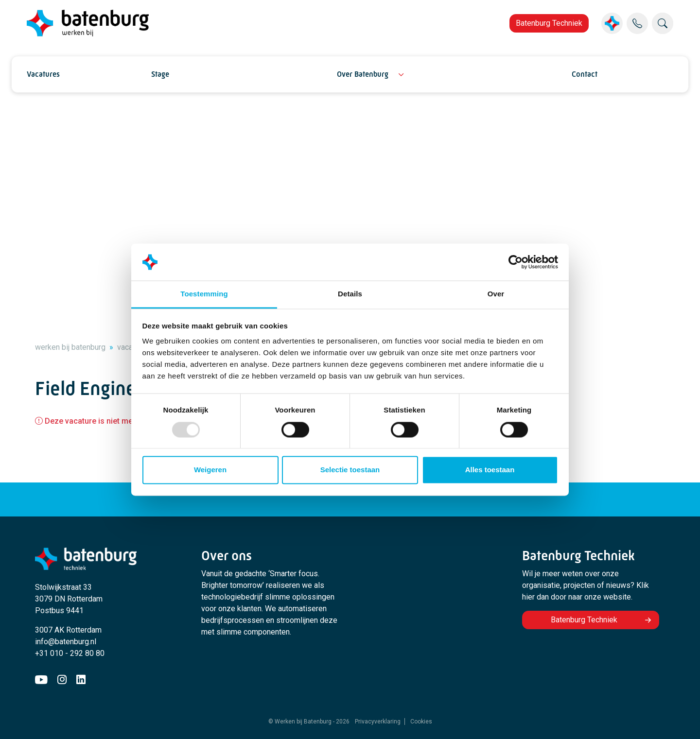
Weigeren (210, 470)
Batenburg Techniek (549, 23)
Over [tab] (496, 294)
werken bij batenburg (70, 347)
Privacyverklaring (378, 722)
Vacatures (43, 74)
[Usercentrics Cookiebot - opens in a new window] (516, 262)
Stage (160, 74)
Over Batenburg (363, 74)
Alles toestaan (490, 470)
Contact (585, 74)
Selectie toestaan (350, 470)
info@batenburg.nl (66, 642)
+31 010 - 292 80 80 (70, 653)
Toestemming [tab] (204, 294)
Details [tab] (350, 294)
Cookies (421, 722)
